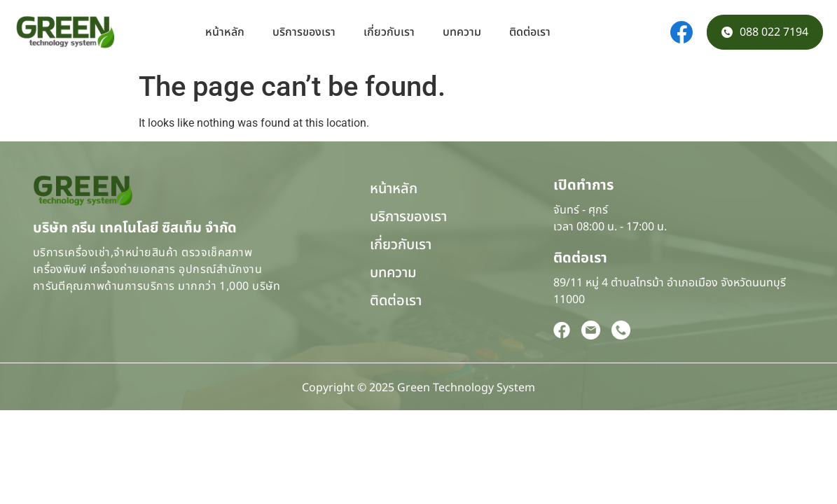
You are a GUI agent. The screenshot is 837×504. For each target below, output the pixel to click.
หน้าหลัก (225, 32)
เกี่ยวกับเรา (389, 32)
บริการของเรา (304, 32)
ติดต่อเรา (530, 32)
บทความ (462, 32)
